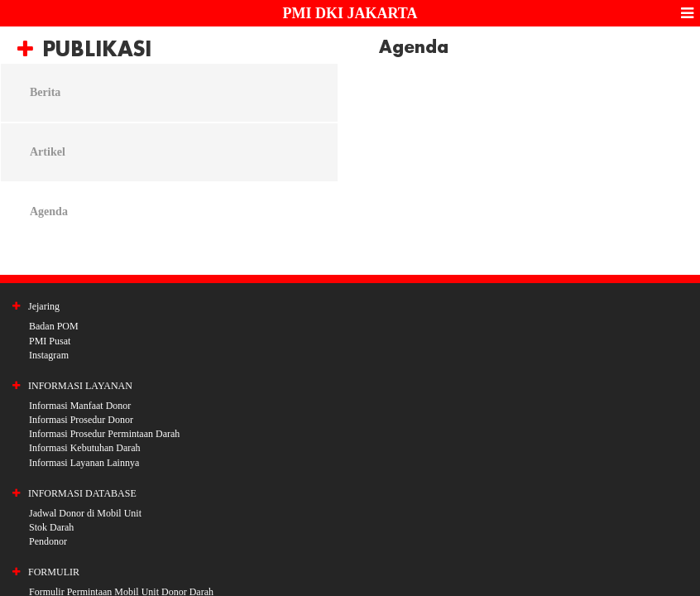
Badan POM (54, 326)
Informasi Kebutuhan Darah (85, 448)
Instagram (49, 355)
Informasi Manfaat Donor (80, 406)
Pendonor (48, 541)
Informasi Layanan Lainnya (84, 463)
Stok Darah (51, 527)
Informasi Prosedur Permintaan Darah (104, 434)
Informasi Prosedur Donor (81, 420)
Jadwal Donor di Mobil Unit (85, 513)
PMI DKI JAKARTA (350, 13)
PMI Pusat (50, 341)
